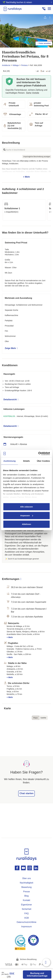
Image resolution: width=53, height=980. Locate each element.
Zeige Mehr (11, 348)
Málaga (16, 65)
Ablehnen (26, 524)
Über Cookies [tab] (43, 461)
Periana (24, 65)
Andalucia (6, 65)
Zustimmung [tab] (10, 461)
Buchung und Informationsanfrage (37, 975)
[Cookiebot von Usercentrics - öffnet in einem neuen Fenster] (38, 453)
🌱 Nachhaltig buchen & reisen (17, 2)
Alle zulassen (26, 507)
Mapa (35, 718)
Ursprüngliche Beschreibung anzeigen (37, 157)
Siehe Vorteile (33, 93)
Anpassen (27, 515)
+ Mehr (26, 169)
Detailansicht (11, 399)
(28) (6, 977)
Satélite (43, 718)
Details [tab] (26, 461)
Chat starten (26, 793)
